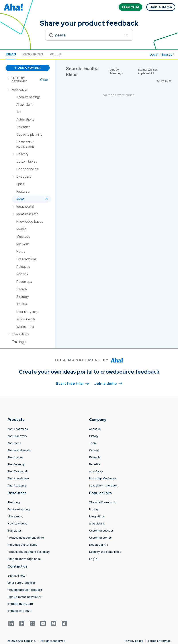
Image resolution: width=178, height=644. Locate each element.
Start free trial (72, 383)
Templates (15, 531)
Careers (94, 450)
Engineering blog (19, 509)
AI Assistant (97, 523)
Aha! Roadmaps (18, 429)
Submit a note (17, 576)
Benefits (95, 464)
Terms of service (159, 641)
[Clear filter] (127, 35)
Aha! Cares (96, 471)
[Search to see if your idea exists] (89, 35)
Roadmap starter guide (22, 545)
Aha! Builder (15, 457)
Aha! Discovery (17, 436)
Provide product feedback (25, 590)
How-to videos (17, 523)
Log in (93, 559)
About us (95, 429)
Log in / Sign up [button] (162, 54)
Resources (33, 54)
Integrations (97, 516)
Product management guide (26, 538)
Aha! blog (14, 502)
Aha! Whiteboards (19, 450)
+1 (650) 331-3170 (19, 611)
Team (93, 443)
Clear (44, 80)
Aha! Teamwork (18, 471)
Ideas (11, 54)
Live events (15, 516)
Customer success (101, 531)
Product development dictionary (29, 552)
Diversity (95, 457)
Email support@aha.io (22, 583)
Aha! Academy (17, 485)
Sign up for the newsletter (24, 597)
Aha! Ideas (14, 443)
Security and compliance (105, 552)
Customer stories (100, 538)
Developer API (99, 545)
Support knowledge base (24, 559)
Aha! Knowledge (18, 478)
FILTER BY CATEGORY (17, 80)
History (94, 436)
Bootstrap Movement (103, 478)
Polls (55, 54)
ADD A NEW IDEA (27, 68)
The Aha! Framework (103, 502)
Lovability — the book (103, 485)
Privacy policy (134, 641)
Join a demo (108, 383)
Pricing (94, 509)
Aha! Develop (16, 464)
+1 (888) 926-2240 (20, 604)
